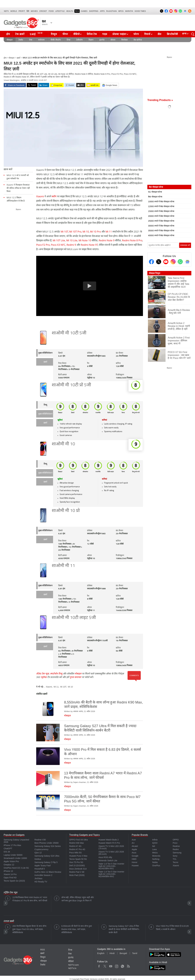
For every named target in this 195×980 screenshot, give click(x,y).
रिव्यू (45, 405)
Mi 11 (109, 232)
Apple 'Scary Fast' (43, 866)
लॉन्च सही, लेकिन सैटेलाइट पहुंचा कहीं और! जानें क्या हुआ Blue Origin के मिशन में (78, 899)
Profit (22, 11)
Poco (175, 843)
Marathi (129, 11)
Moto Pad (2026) (77, 875)
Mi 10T (64, 232)
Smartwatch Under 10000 (15, 858)
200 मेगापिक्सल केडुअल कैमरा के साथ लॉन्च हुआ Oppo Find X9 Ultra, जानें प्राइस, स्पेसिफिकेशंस (29, 929)
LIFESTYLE (60, 11)
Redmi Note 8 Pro (132, 240)
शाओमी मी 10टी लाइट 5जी (74, 618)
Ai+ (133, 843)
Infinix (155, 840)
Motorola (156, 856)
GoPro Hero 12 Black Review (48, 872)
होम (8, 34)
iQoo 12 (38, 853)
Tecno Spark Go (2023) (14, 881)
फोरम (136, 34)
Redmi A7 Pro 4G (77, 849)
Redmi (176, 849)
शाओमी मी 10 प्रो (66, 511)
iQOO (155, 843)
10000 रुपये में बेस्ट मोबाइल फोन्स (161, 202)
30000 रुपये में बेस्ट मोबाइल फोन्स (161, 226)
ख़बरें (19, 58)
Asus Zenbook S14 (78, 869)
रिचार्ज (147, 34)
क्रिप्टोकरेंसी (172, 34)
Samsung (177, 853)
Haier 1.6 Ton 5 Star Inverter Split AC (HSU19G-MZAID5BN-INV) (111, 866)
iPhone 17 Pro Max (12, 845)
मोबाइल (10, 40)
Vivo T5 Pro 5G (76, 862)
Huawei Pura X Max (78, 856)
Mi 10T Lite (59, 240)
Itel (154, 846)
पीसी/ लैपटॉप (56, 40)
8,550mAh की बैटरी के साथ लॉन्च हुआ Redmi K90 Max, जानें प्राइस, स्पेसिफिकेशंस (77, 929)
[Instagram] (173, 262)
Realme (176, 846)
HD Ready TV (41, 882)
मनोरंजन (41, 40)
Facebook (99, 966)
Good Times (140, 11)
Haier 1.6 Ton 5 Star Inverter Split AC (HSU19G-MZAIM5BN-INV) (111, 874)
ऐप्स (31, 40)
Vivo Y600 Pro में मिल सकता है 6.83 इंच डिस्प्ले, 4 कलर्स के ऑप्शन (172, 928)
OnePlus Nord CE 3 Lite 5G (16, 868)
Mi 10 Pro (95, 232)
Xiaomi (40, 196)
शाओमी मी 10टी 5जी (69, 333)
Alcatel (135, 846)
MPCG (121, 11)
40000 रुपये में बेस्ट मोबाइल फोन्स (161, 235)
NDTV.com (73, 965)
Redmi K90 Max (77, 843)
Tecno (175, 862)
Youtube (111, 966)
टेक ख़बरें (20, 34)
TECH (77, 11)
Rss (128, 966)
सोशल (113, 40)
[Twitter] (159, 262)
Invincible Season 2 (43, 875)
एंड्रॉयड (44, 677)
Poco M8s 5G (75, 853)
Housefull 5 (40, 869)
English (101, 953)
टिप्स (68, 40)
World (14, 11)
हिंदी (28, 11)
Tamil (135, 953)
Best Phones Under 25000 (46, 843)
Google (135, 856)
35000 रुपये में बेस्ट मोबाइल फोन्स (161, 231)
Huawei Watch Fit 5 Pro (109, 843)
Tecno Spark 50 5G (78, 859)
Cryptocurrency (41, 849)
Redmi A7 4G (75, 846)
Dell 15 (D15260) (77, 866)
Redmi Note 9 (107, 240)
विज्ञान (91, 40)
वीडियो (76, 34)
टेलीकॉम (79, 40)
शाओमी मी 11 (63, 566)
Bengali (123, 953)
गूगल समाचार (75, 677)
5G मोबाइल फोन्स (155, 192)
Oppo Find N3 (10, 878)
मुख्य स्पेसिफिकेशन (45, 353)
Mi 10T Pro (75, 232)
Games (84, 11)
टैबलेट (21, 40)
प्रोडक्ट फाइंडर (119, 34)
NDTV (6, 11)
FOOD (51, 11)
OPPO (176, 840)
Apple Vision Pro (11, 861)
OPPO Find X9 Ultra (78, 840)
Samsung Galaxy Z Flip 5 (46, 862)
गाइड (105, 34)
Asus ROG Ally (105, 857)
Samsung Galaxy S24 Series (48, 846)
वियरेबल (124, 40)
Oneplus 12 (9, 865)
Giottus (38, 859)
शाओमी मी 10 (63, 444)
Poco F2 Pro (43, 245)
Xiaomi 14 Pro (10, 874)
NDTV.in (72, 968)
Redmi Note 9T (89, 245)
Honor (134, 862)
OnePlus (156, 866)
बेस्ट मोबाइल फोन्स (155, 197)
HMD (134, 859)
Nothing (156, 859)
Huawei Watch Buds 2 (109, 840)
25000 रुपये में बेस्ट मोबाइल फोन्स (161, 221)
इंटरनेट (102, 40)
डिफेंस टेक (92, 34)
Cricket (43, 11)
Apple (134, 849)
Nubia (155, 862)
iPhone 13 (8, 871)
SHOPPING (94, 11)
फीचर (65, 34)
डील (160, 34)
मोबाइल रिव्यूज (154, 273)
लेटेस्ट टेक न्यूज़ (43, 674)
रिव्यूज (54, 34)
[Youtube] (166, 262)
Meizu (155, 853)
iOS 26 (7, 852)
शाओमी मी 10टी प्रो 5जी (71, 385)
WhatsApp (122, 966)
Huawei (135, 866)
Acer (134, 840)
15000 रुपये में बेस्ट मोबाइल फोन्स (161, 211)
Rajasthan (112, 11)
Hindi (112, 953)
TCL (175, 859)
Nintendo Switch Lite (108, 861)
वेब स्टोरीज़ (138, 40)
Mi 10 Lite (72, 240)
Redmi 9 (71, 245)
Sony (175, 856)
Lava (154, 849)
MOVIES (34, 11)
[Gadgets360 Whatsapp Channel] (180, 262)
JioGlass (38, 878)
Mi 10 (86, 232)
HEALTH (70, 11)
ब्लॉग (54, 196)
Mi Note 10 (85, 240)
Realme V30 (40, 840)
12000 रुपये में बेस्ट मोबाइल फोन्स (161, 206)
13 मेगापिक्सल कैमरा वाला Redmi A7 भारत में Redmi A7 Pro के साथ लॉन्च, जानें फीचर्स (30, 899)
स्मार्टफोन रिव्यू (56, 674)
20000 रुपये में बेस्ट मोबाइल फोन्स (161, 216)
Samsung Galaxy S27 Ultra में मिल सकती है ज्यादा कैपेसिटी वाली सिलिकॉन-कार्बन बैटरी (124, 929)
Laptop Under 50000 (13, 855)
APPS (102, 11)
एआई (37, 34)
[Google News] (187, 262)
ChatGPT (8, 848)
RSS (43, 950)
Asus (134, 853)
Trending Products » (160, 100)
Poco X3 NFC (58, 245)
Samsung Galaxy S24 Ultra (47, 856)
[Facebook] (151, 262)
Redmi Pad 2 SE (77, 872)
